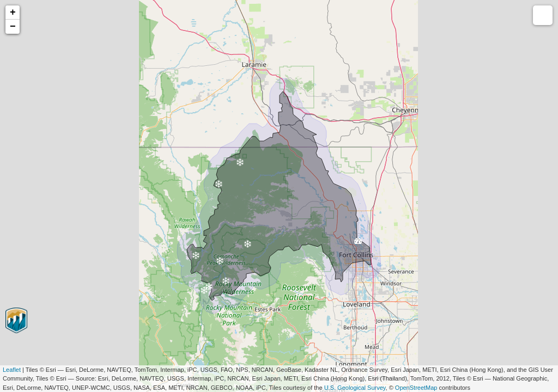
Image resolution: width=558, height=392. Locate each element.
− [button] (13, 27)
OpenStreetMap (416, 388)
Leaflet (12, 370)
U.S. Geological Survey (355, 388)
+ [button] (13, 13)
